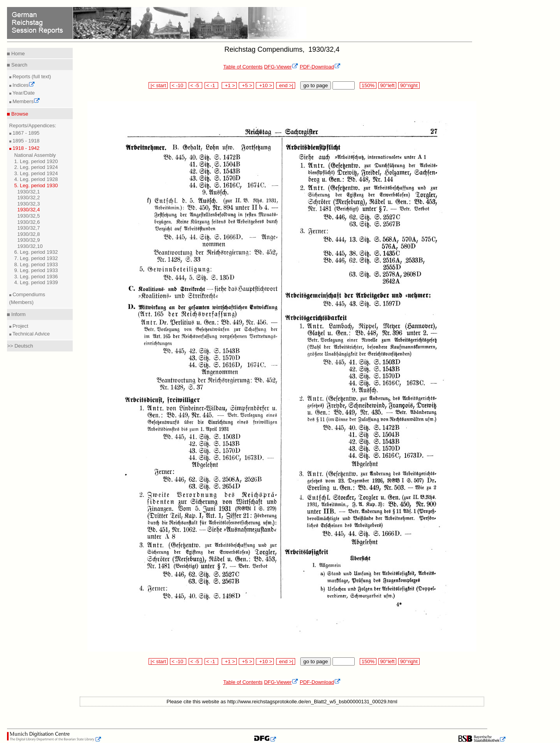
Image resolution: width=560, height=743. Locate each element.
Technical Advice (31, 334)
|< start (158, 85)
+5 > (246, 85)
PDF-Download (320, 67)
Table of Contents (243, 67)
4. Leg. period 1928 (36, 179)
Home (17, 54)
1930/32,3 (29, 204)
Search (18, 65)
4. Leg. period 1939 (36, 282)
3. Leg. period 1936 (36, 277)
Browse (19, 114)
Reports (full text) (31, 76)
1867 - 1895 (25, 133)
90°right (409, 85)
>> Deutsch (20, 346)
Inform (17, 314)
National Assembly (35, 155)
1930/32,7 (29, 228)
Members (26, 101)
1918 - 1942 (25, 148)
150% (368, 85)
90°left (387, 85)
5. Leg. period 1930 (36, 185)
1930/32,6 (29, 222)
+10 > (265, 85)
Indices (23, 85)
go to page (316, 85)
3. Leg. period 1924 (36, 173)
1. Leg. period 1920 (36, 161)
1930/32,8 (29, 234)
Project (20, 326)
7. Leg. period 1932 (36, 258)
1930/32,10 (30, 246)
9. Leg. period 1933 (36, 270)
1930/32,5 (29, 216)
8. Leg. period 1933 (36, 264)
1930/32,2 (29, 198)
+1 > (229, 85)
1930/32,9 (29, 240)
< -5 (196, 85)
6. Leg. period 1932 (36, 252)
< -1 (212, 85)
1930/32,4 (29, 210)
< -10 (178, 85)
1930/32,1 (29, 192)
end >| (286, 85)
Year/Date (23, 93)
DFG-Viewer (281, 67)
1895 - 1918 (25, 141)
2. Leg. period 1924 (36, 167)
